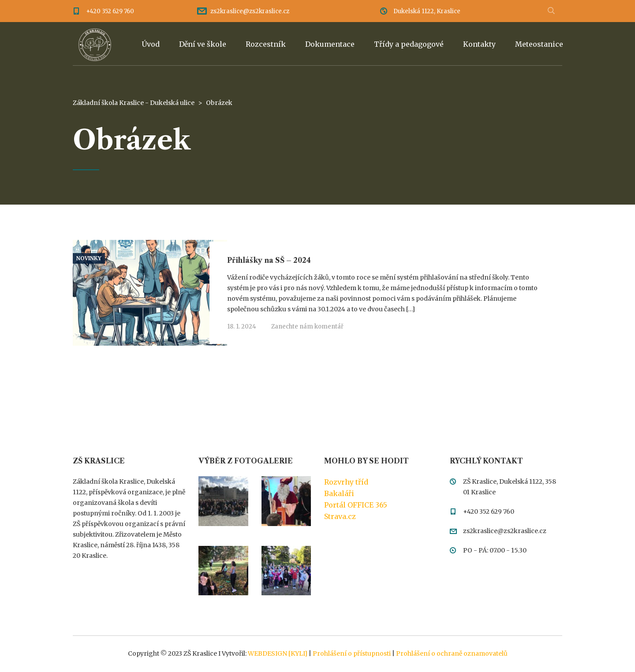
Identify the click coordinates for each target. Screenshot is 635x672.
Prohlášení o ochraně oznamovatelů (452, 653)
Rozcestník (266, 44)
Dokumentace (330, 44)
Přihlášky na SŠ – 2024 (269, 260)
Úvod (151, 44)
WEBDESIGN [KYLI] (278, 653)
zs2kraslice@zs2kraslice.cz (250, 11)
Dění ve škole (203, 44)
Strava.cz (340, 516)
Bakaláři (339, 493)
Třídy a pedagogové (409, 44)
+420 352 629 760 (110, 11)
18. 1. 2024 (242, 327)
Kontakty (479, 44)
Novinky (89, 258)
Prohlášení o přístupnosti (352, 653)
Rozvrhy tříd (346, 482)
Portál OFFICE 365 (356, 505)
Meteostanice (539, 44)
